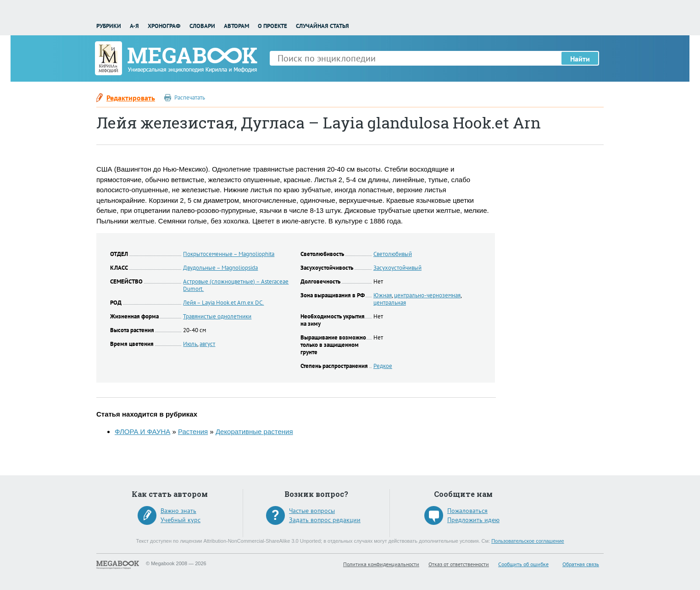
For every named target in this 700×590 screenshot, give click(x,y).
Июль (190, 344)
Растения (193, 431)
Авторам (236, 26)
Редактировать (131, 98)
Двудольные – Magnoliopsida (220, 268)
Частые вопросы (312, 511)
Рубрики (109, 26)
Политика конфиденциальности (381, 564)
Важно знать (178, 511)
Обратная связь (581, 564)
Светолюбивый (393, 254)
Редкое (383, 366)
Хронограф (164, 26)
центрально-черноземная (427, 295)
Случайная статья (322, 26)
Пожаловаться (467, 511)
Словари (202, 26)
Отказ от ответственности (459, 564)
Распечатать (190, 97)
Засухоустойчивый (397, 268)
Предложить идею (473, 520)
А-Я (134, 26)
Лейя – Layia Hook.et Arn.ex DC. (223, 303)
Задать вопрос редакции (325, 520)
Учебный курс (181, 520)
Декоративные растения (254, 431)
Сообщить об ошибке (523, 564)
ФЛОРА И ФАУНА (142, 431)
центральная (390, 303)
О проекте (272, 26)
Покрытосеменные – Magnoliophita (229, 254)
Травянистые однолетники (217, 316)
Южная (383, 295)
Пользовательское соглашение (528, 541)
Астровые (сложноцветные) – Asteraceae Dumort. (236, 285)
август (207, 344)
